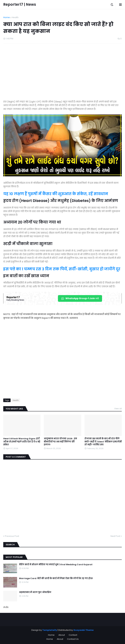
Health (15, 17)
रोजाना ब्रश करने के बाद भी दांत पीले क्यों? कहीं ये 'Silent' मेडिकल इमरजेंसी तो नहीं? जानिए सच (103, 442)
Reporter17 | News (20, 4)
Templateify (50, 630)
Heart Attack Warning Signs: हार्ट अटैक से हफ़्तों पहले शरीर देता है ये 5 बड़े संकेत (22, 442)
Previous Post (12, 536)
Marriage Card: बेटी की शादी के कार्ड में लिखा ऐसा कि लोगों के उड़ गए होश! (56, 578)
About (62, 635)
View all (118, 409)
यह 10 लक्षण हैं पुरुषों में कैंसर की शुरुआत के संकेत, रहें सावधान (56, 194)
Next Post (115, 536)
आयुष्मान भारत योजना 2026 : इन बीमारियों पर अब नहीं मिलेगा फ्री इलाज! (60, 442)
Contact (73, 635)
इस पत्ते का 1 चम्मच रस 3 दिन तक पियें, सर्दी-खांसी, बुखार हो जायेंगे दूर (62, 269)
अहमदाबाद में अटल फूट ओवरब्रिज (35, 592)
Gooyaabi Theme (83, 630)
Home (7, 17)
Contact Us (73, 639)
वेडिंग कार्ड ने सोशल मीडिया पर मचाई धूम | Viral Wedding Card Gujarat (56, 565)
